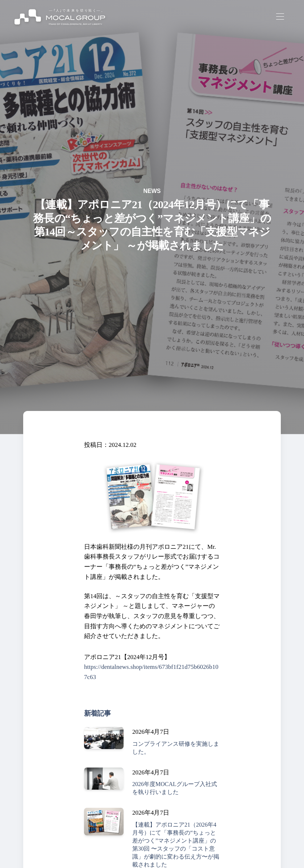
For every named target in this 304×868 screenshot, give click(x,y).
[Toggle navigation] (280, 17)
